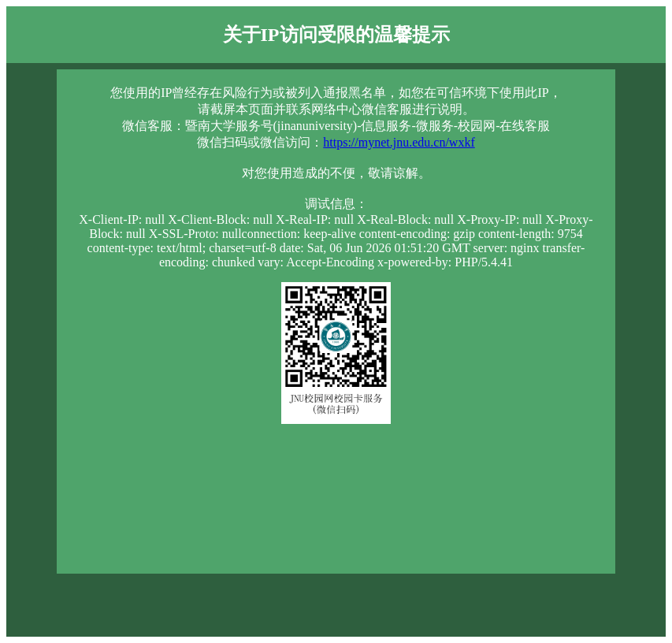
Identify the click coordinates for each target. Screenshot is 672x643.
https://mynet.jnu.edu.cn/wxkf (399, 142)
